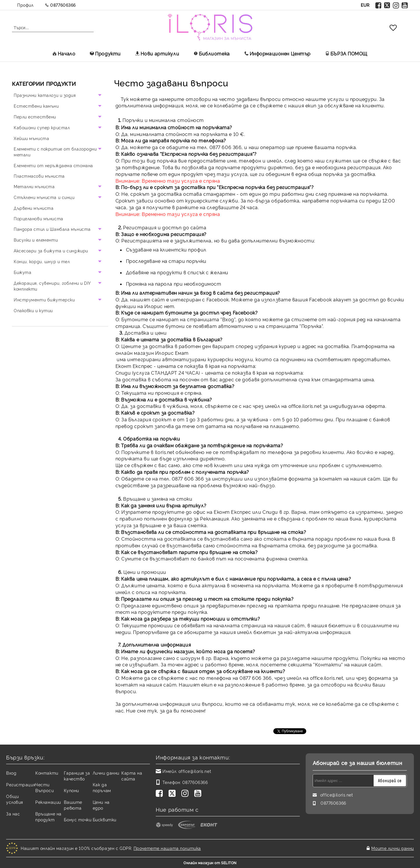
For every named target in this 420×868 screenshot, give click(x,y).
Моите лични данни (393, 848)
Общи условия (15, 799)
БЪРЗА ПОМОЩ (346, 53)
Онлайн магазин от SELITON (210, 863)
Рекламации (48, 802)
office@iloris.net (195, 771)
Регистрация (21, 784)
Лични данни (106, 773)
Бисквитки (105, 819)
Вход (11, 773)
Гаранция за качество (77, 776)
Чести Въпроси (44, 787)
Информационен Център (278, 53)
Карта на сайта (132, 776)
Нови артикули (157, 53)
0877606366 (63, 5)
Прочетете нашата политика (167, 848)
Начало (64, 53)
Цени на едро (101, 805)
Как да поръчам (102, 787)
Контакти (47, 773)
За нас (13, 814)
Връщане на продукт (48, 817)
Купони (71, 790)
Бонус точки (78, 819)
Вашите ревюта (73, 805)
